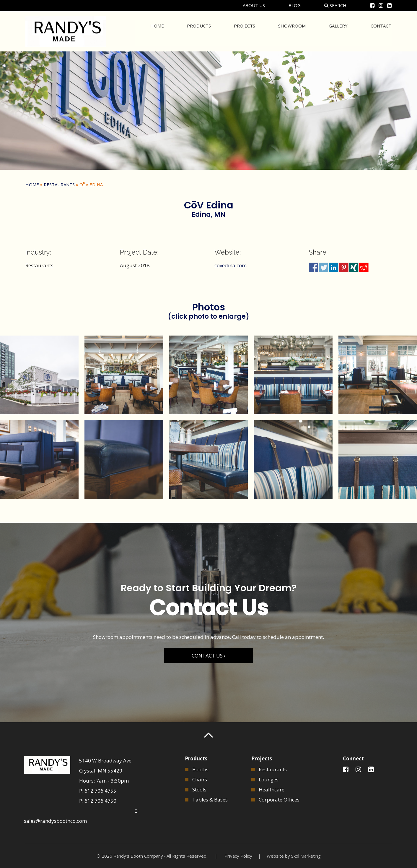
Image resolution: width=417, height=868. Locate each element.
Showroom (292, 31)
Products (199, 31)
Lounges (269, 779)
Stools (199, 790)
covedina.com (231, 265)
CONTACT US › (209, 656)
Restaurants (59, 184)
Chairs (200, 779)
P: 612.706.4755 (98, 791)
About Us (254, 5)
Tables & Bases (210, 800)
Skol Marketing (306, 856)
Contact (381, 31)
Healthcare (272, 790)
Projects (245, 31)
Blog (295, 5)
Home (157, 31)
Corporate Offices (279, 800)
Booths (200, 769)
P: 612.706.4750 (98, 801)
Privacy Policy (238, 856)
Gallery (338, 31)
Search (335, 5)
